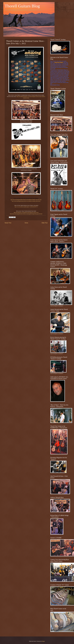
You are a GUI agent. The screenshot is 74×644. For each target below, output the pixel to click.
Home (26, 223)
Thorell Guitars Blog (22, 6)
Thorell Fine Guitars (59, 62)
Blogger (43, 641)
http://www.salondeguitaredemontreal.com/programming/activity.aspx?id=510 (26, 214)
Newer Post (8, 223)
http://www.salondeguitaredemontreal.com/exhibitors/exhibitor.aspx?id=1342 (26, 200)
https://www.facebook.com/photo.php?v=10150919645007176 (26, 207)
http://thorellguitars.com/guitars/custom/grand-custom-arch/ (26, 212)
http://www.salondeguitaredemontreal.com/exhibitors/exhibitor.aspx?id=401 (26, 201)
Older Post (45, 223)
